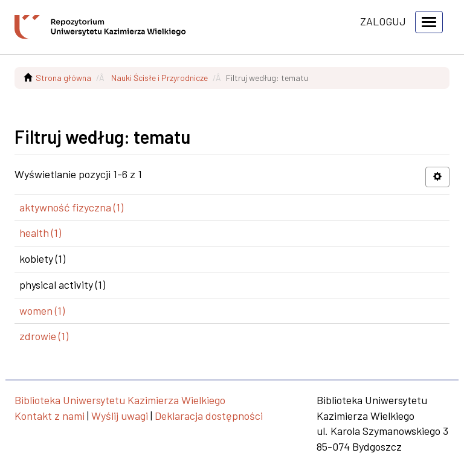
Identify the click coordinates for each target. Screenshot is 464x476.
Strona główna (63, 78)
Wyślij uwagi (120, 416)
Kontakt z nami (50, 416)
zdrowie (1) (44, 336)
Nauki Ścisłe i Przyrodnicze (159, 78)
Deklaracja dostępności (209, 416)
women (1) (42, 310)
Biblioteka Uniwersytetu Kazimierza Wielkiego (120, 400)
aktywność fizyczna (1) (71, 207)
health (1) (40, 233)
